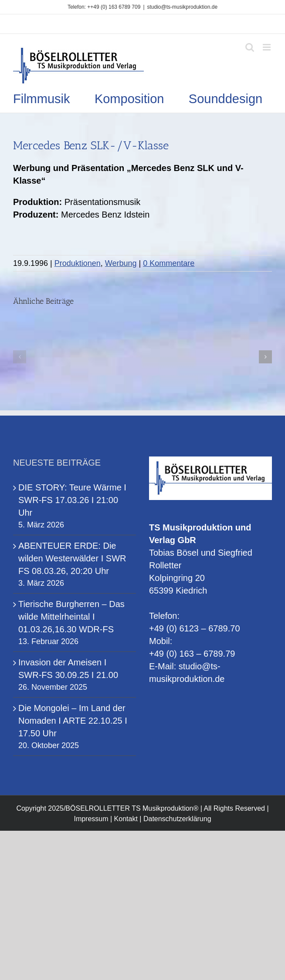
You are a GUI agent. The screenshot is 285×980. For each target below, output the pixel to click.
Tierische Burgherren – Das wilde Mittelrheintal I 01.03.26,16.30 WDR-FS (71, 617)
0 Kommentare (169, 263)
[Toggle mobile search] (250, 47)
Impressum (91, 819)
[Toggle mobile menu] (267, 47)
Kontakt (126, 819)
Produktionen (78, 263)
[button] (20, 357)
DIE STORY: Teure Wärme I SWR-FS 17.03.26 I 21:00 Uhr (72, 500)
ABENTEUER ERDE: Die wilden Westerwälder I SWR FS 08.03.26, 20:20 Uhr (72, 558)
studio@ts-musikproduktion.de (183, 7)
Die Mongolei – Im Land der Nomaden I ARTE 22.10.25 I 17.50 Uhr (73, 721)
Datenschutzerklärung (177, 819)
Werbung (121, 263)
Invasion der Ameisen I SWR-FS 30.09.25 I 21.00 (68, 669)
